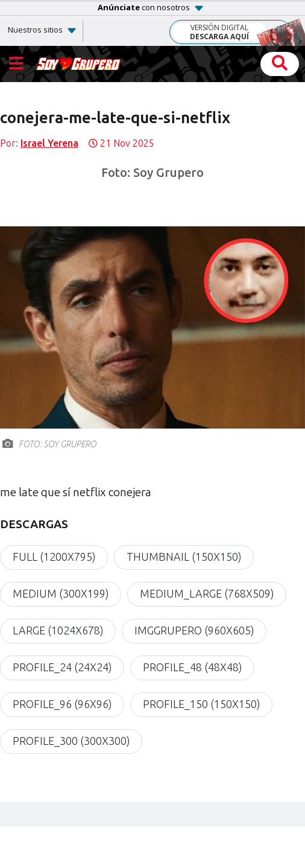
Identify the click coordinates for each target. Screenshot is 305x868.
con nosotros (144, 7)
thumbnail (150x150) (184, 557)
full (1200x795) (54, 557)
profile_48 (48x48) (192, 668)
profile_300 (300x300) (71, 741)
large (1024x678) (58, 631)
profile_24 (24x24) (62, 668)
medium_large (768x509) (207, 594)
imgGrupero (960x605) (194, 631)
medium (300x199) (61, 594)
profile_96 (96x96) (62, 704)
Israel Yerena (49, 143)
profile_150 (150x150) (201, 704)
